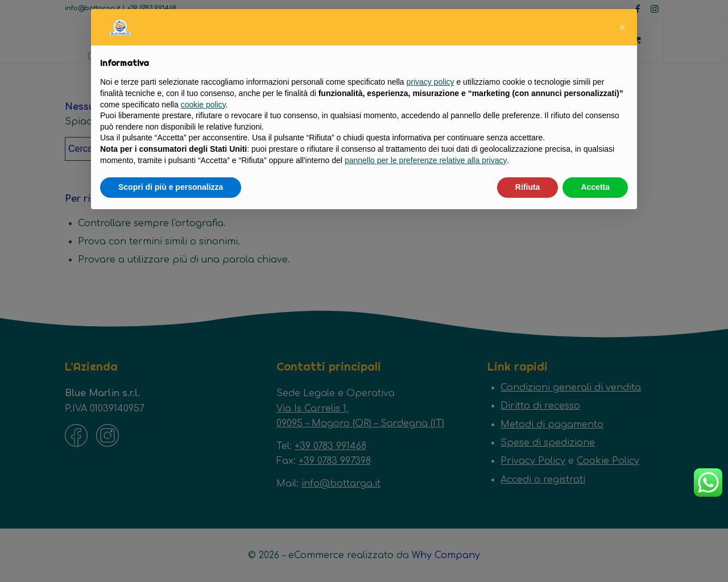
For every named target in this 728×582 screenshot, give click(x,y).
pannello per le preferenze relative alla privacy (426, 160)
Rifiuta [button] (528, 187)
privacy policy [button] (431, 82)
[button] (622, 27)
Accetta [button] (595, 187)
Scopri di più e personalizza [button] (171, 187)
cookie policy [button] (203, 105)
